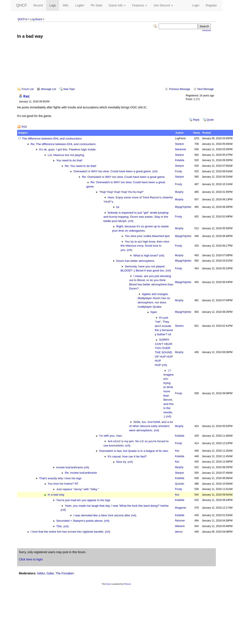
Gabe (50, 573)
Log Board (36, 19)
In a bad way (56, 495)
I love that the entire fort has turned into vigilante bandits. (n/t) (70, 532)
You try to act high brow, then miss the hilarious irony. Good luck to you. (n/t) (145, 246)
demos (179, 532)
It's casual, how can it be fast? (127, 456)
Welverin (180, 526)
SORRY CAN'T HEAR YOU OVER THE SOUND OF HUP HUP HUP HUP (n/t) (164, 352)
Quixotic (180, 484)
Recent (38, 5)
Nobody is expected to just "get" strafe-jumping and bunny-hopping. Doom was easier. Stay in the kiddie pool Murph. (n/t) (136, 217)
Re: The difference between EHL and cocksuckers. (63, 144)
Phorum (127, 584)
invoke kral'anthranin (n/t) (73, 467)
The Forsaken (65, 573)
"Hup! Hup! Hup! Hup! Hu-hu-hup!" (122, 192)
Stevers (179, 326)
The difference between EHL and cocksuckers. (52, 139)
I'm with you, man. (111, 436)
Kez (26, 96)
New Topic (69, 89)
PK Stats (96, 5)
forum (108, 584)
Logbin (80, 5)
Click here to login (31, 559)
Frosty (178, 171)
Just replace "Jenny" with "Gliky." (78, 489)
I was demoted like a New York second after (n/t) (105, 515)
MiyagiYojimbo (183, 207)
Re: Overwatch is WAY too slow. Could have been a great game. (124, 177)
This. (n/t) (63, 526)
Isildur (41, 573)
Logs (52, 5)
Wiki (66, 5)
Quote (210, 120)
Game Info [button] (117, 5)
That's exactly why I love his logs (60, 478)
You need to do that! (69, 160)
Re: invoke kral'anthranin (81, 473)
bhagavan (181, 508)
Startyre (179, 144)
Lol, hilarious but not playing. (66, 155)
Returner (180, 521)
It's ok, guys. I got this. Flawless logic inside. (68, 149)
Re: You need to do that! (81, 166)
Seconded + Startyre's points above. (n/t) (83, 521)
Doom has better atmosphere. (136, 261)
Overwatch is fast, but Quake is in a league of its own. (134, 451)
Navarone (181, 149)
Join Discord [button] (163, 5)
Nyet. (154, 312)
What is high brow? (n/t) (149, 255)
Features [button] (140, 5)
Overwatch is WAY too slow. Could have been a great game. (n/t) (116, 171)
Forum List (28, 89)
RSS (24, 127)
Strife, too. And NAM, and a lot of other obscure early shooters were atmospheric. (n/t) (151, 426)
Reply (196, 120)
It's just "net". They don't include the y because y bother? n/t (164, 326)
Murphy (179, 192)
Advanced (206, 30)
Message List (48, 89)
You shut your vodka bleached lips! (147, 236)
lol (118, 207)
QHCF (22, 5)
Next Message (206, 89)
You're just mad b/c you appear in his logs (83, 500)
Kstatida (180, 160)
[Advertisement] (117, 66)
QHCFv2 (22, 19)
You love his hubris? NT (63, 484)
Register (211, 5)
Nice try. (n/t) (125, 462)
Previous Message (180, 89)
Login (196, 5)
